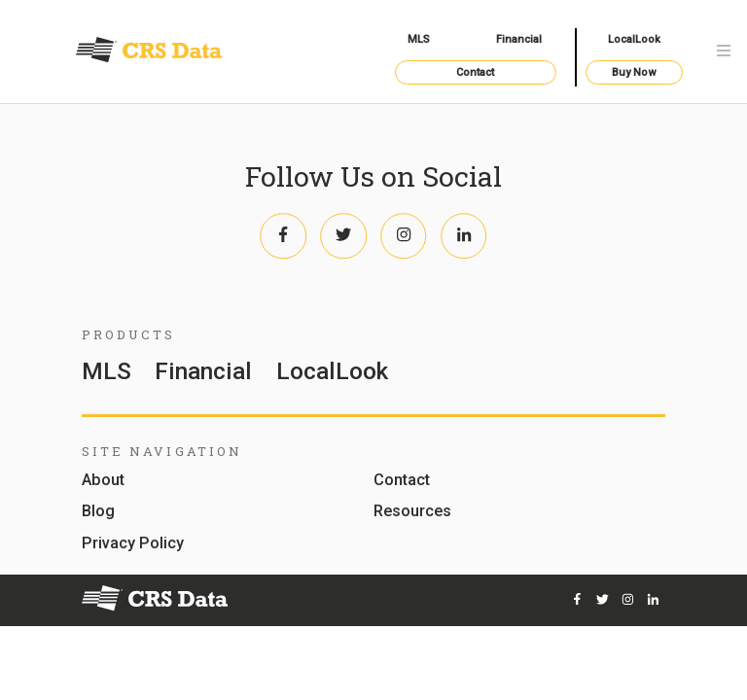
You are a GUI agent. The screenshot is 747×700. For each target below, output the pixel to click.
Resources (412, 512)
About (103, 481)
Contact (475, 72)
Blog (98, 512)
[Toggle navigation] (724, 52)
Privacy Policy (133, 544)
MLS (419, 39)
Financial (519, 39)
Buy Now (634, 72)
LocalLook (634, 39)
